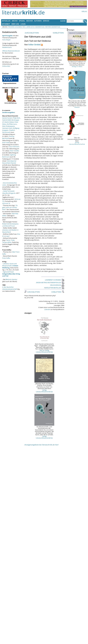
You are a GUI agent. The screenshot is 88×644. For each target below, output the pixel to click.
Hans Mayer (6, 40)
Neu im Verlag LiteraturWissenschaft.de (44, 351)
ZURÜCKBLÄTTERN (32, 33)
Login (23, 24)
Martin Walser (9, 122)
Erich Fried (6, 142)
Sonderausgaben (8, 112)
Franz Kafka (6, 258)
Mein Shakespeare (8, 126)
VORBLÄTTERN (58, 33)
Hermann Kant (7, 128)
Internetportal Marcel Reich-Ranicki (9, 162)
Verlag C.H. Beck (77, 66)
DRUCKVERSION (57, 285)
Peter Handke (14, 151)
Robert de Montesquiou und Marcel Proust (10, 225)
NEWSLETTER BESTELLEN (54, 288)
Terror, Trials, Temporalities (9, 241)
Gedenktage (40, 27)
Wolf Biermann (12, 124)
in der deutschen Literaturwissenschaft (10, 288)
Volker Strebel (34, 45)
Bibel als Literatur (11, 279)
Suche (63, 21)
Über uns (15, 24)
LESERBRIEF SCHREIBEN (55, 280)
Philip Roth (16, 118)
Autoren (38, 21)
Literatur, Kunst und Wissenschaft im (10, 266)
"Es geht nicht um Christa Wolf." (10, 207)
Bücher (30, 21)
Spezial (22, 21)
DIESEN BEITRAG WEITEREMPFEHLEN (50, 282)
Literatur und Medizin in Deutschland (10, 231)
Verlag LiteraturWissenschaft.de (44, 391)
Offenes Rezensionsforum (11, 51)
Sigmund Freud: (11, 274)
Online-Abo (6, 66)
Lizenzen (47, 309)
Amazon (77, 107)
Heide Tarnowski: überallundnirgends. (9, 192)
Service (46, 21)
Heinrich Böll (7, 120)
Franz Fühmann (14, 147)
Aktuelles (6, 21)
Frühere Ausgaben (15, 27)
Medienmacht (7, 47)
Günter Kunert (7, 118)
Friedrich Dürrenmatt (9, 131)
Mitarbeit (6, 24)
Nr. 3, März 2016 (28, 27)
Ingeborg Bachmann (9, 156)
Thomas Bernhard (8, 137)
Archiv (15, 21)
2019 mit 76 (6, 203)
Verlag (84, 11)
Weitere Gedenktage (53, 27)
